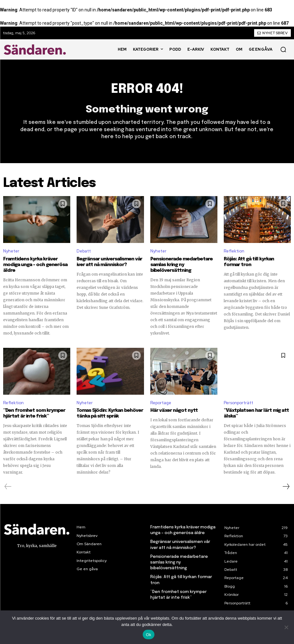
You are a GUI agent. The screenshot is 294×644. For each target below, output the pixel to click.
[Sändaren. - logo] (36, 49)
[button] (283, 49)
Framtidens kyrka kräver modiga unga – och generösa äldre (35, 265)
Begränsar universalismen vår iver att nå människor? (109, 262)
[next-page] (286, 487)
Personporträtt (238, 403)
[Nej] (286, 627)
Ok (149, 635)
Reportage (161, 403)
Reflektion (234, 251)
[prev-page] (8, 487)
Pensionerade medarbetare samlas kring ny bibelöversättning (181, 265)
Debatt (84, 251)
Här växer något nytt (174, 411)
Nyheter (11, 251)
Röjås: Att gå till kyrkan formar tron (249, 262)
